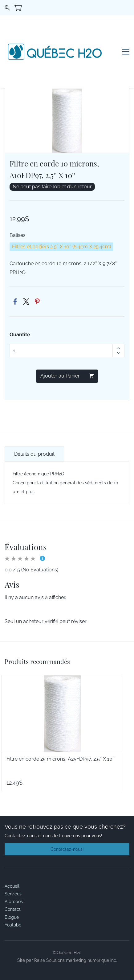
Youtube (13, 925)
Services (13, 894)
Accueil (12, 886)
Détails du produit (34, 454)
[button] (67, 849)
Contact (13, 909)
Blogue (12, 917)
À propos (14, 902)
